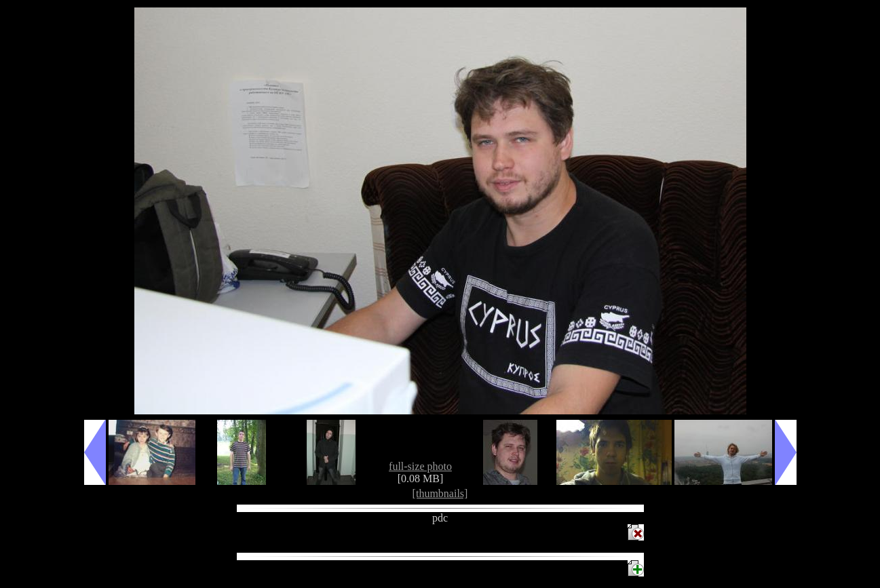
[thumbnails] (440, 493)
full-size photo (420, 466)
